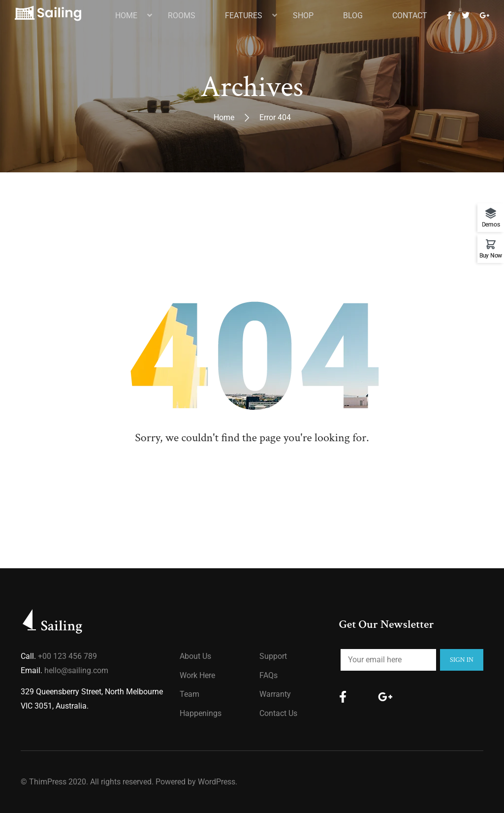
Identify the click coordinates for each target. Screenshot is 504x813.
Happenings (201, 713)
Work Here (197, 675)
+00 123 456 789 (67, 656)
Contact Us (278, 713)
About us (195, 656)
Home (224, 117)
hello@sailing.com (76, 670)
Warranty (275, 694)
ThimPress (48, 782)
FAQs (268, 675)
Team (189, 694)
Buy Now (491, 255)
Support (273, 656)
